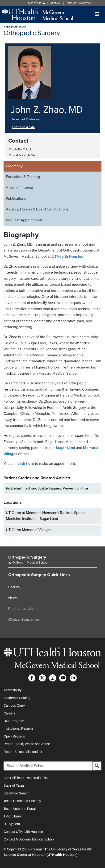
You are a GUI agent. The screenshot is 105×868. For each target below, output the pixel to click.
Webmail (55, 3)
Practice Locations (23, 609)
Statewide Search (17, 793)
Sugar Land (65, 448)
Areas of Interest (19, 188)
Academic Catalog (17, 698)
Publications (16, 199)
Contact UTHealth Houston (23, 832)
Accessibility (13, 690)
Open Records (14, 736)
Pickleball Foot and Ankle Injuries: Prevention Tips (47, 488)
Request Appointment (24, 220)
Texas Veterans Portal (20, 809)
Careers (9, 713)
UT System (12, 824)
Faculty (14, 587)
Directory (37, 3)
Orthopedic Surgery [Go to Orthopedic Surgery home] (27, 557)
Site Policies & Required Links (26, 778)
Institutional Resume (19, 728)
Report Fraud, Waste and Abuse (27, 744)
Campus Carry (14, 705)
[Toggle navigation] (97, 14)
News (13, 598)
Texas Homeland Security (22, 801)
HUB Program (14, 721)
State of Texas (14, 785)
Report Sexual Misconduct (23, 752)
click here (26, 464)
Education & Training (23, 177)
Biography (14, 166)
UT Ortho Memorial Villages (29, 530)
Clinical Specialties (24, 620)
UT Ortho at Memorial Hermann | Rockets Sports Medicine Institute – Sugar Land (45, 516)
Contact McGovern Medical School (29, 839)
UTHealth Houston (79, 3)
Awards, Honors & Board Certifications (37, 209)
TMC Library (13, 816)
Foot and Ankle (23, 127)
